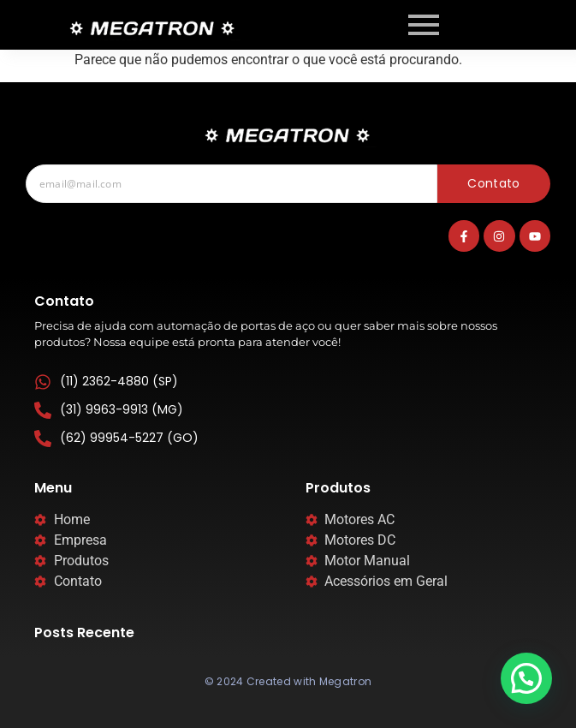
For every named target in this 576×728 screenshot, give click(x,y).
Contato (493, 183)
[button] (526, 678)
